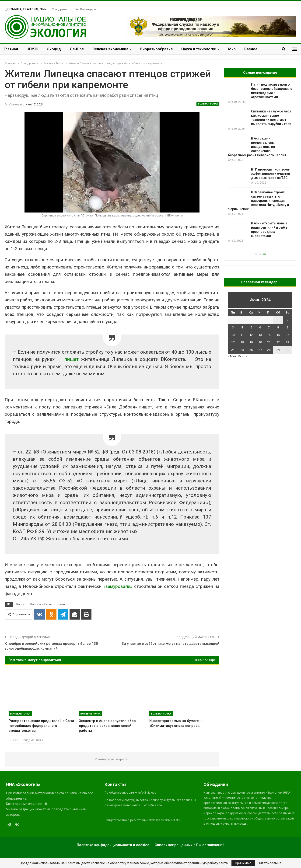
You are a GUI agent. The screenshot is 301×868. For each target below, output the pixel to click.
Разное (251, 49)
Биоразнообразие (156, 49)
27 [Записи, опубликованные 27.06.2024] (260, 350)
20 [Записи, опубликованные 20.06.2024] (260, 342)
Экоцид (54, 49)
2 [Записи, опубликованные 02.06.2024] (288, 320)
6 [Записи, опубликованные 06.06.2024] (260, 327)
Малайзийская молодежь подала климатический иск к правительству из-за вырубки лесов (256, 147)
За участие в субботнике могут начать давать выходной (170, 644)
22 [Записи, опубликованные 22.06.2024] (278, 342)
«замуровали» (118, 586)
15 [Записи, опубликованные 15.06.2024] (278, 335)
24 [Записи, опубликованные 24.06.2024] (233, 350)
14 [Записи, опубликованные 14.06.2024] (269, 335)
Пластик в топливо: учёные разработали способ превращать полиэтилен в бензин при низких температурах (259, 178)
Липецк (20, 604)
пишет (71, 359)
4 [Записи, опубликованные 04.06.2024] (242, 327)
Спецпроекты (61, 9)
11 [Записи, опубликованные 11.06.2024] (242, 335)
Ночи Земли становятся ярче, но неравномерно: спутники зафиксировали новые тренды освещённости (260, 209)
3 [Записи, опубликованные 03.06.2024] (233, 327)
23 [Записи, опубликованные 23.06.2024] (287, 342)
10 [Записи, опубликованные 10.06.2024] (233, 335)
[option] (260, 167)
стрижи (61, 604)
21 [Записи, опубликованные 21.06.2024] (269, 342)
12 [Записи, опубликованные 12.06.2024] (251, 335)
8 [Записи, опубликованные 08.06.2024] (278, 327)
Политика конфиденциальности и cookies (113, 845)
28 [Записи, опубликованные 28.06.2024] (269, 350)
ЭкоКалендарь (85, 9)
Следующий (33, 741)
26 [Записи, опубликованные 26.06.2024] (251, 350)
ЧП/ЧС (32, 49)
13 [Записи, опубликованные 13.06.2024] (260, 335)
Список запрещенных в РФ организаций (190, 845)
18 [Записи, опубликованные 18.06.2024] (242, 342)
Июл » (242, 356)
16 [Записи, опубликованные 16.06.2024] (287, 335)
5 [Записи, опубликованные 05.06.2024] (251, 327)
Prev (15, 741)
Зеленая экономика (110, 49)
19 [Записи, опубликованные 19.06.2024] (251, 342)
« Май (232, 356)
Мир (232, 49)
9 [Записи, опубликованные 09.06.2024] (288, 327)
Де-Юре (77, 49)
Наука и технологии (199, 49)
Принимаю (243, 863)
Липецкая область (41, 604)
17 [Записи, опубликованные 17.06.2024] (233, 342)
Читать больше (270, 863)
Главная (11, 49)
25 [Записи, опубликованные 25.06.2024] (242, 350)
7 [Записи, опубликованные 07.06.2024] (269, 327)
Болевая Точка (208, 104)
